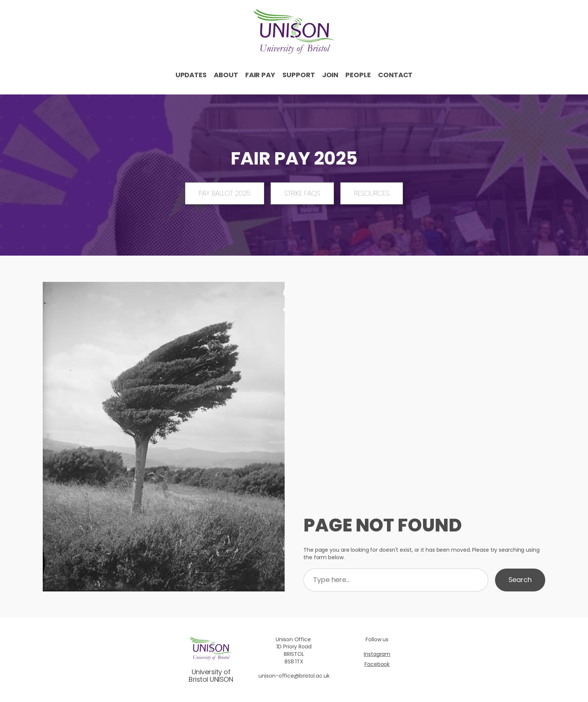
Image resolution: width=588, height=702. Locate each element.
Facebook (377, 664)
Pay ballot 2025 (225, 193)
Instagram (377, 654)
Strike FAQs (302, 193)
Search (520, 580)
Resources (372, 193)
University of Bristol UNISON (211, 676)
